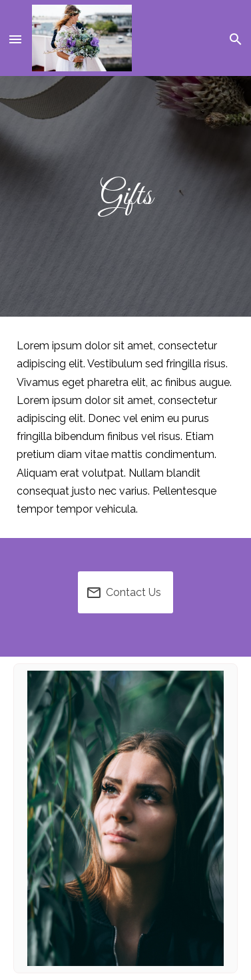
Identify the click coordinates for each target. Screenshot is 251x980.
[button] (16, 38)
